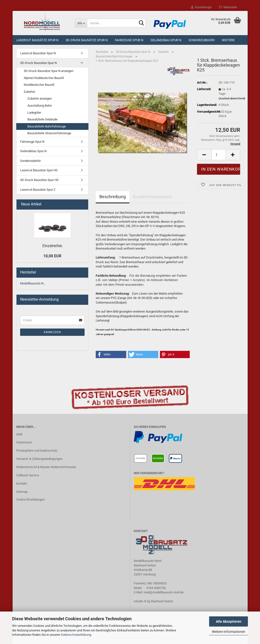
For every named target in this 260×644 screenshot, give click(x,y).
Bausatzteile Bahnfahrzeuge (47, 126)
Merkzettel (228, 7)
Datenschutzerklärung (76, 635)
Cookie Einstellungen (31, 499)
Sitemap (22, 492)
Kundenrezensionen (152, 197)
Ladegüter (34, 113)
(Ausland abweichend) (232, 98)
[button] (111, 354)
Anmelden (52, 332)
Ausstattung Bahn (40, 106)
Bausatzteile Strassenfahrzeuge (49, 133)
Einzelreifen (52, 246)
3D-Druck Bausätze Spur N (87, 40)
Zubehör (29, 92)
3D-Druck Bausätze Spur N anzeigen (49, 71)
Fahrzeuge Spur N (129, 40)
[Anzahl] (219, 155)
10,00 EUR (52, 256)
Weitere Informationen (228, 632)
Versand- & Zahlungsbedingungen (39, 459)
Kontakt (22, 483)
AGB (19, 434)
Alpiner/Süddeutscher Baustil (44, 78)
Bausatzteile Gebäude (42, 119)
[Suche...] (81, 23)
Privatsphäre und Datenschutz (37, 451)
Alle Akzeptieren (229, 621)
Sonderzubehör (201, 40)
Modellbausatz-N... (33, 283)
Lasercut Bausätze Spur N (37, 40)
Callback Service (28, 475)
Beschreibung (113, 197)
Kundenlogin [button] (201, 7)
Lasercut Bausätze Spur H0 (39, 170)
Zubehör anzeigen (40, 98)
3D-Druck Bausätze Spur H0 (39, 180)
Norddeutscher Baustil (39, 85)
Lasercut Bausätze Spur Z (38, 190)
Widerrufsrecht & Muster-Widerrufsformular (46, 467)
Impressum (24, 442)
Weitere (228, 40)
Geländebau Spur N (166, 40)
